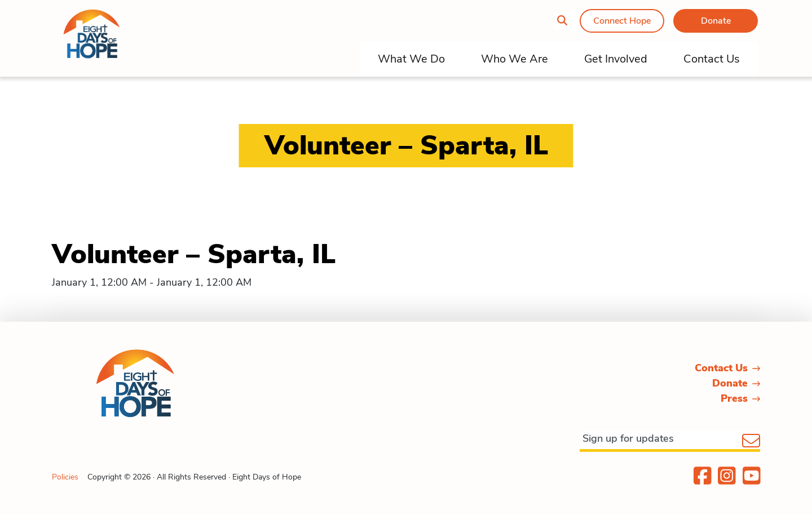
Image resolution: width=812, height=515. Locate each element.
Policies (65, 477)
